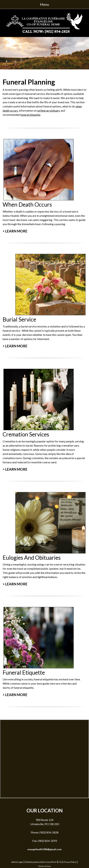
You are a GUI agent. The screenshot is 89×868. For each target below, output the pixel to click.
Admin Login (17, 862)
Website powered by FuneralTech (41, 862)
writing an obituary (48, 110)
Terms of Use (44, 866)
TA (60, 862)
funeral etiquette (30, 115)
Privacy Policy (70, 862)
